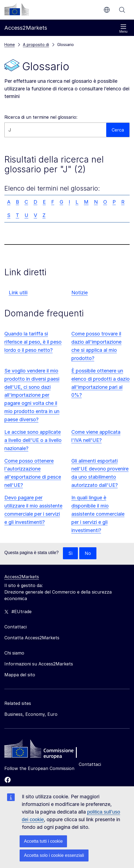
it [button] (107, 10)
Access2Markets (22, 577)
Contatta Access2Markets (32, 638)
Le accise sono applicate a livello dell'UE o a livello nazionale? (33, 440)
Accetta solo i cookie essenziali (54, 855)
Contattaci (90, 764)
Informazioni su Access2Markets (39, 664)
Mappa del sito (20, 675)
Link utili (18, 293)
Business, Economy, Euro (31, 714)
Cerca (122, 10)
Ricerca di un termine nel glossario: (41, 117)
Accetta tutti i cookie (43, 841)
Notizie (80, 293)
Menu (123, 29)
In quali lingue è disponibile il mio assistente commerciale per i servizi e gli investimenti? (98, 514)
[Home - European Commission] (44, 750)
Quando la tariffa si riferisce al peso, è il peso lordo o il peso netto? (33, 342)
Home (10, 45)
